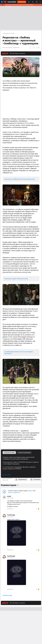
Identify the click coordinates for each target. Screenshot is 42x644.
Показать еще (7, 595)
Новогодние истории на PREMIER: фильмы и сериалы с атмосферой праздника (21, 463)
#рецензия (16, 48)
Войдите (30, 491)
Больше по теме (9, 453)
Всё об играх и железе (14, 53)
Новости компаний (24, 453)
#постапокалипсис (7, 48)
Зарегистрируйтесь (14, 492)
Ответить (10, 509)
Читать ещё (7, 475)
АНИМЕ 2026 (22, 2)
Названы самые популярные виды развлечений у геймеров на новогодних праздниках (18, 458)
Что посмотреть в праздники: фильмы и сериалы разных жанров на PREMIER (19, 468)
